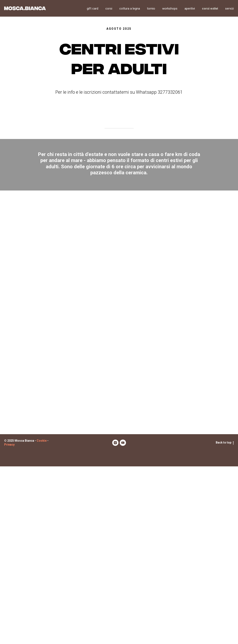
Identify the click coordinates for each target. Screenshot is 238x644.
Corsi (109, 9)
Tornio (151, 9)
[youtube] (123, 620)
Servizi (229, 9)
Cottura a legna (130, 9)
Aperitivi (190, 9)
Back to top (225, 620)
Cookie (42, 618)
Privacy (9, 622)
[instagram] (115, 620)
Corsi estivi (210, 9)
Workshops (170, 9)
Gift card (93, 9)
